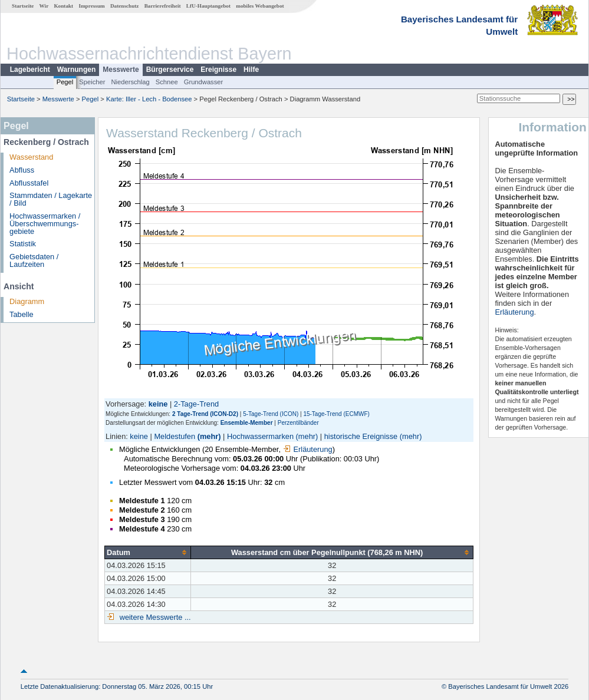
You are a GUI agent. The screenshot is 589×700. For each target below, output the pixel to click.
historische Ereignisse (361, 436)
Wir (44, 6)
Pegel (65, 82)
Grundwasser (204, 82)
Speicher (92, 82)
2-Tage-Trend (196, 404)
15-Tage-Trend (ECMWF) (336, 414)
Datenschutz (125, 6)
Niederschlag (130, 82)
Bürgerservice (170, 70)
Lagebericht (30, 70)
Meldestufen (175, 436)
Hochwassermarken (260, 436)
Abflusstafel (29, 183)
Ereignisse (218, 70)
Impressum (91, 6)
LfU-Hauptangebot (208, 6)
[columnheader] (148, 552)
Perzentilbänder (298, 423)
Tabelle (22, 314)
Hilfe (251, 70)
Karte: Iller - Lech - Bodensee (149, 99)
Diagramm (27, 301)
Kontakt (63, 6)
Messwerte (121, 70)
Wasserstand (31, 157)
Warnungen (77, 70)
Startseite (23, 6)
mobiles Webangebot (260, 6)
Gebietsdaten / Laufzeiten (34, 260)
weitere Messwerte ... (154, 617)
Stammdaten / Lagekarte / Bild (51, 199)
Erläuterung (308, 449)
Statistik (23, 244)
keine (139, 436)
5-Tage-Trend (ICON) (271, 414)
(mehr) (209, 436)
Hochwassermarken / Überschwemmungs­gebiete (45, 224)
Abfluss (22, 170)
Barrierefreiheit (163, 6)
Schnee (167, 82)
